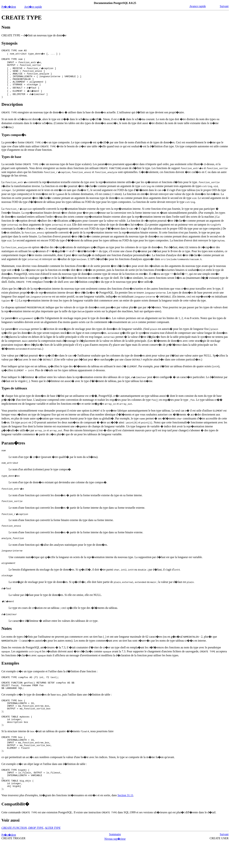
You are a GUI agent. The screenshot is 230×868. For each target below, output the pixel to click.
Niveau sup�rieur (115, 865)
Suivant (224, 6)
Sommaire (115, 860)
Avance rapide (198, 6)
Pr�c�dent (9, 7)
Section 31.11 (125, 821)
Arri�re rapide (33, 7)
